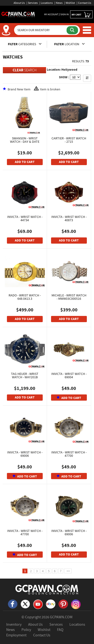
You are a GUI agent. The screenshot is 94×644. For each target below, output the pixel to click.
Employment (16, 635)
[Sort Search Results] (87, 78)
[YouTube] (38, 604)
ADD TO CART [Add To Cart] (25, 162)
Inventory (14, 624)
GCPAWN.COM (61, 617)
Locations (47, 3)
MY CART (81, 15)
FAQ (60, 630)
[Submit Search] (72, 30)
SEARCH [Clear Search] (25, 70)
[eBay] (51, 604)
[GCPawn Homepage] (18, 14)
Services (33, 3)
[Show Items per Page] (75, 77)
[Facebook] (13, 604)
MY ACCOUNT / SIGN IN (56, 14)
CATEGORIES (25, 44)
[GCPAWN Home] (47, 589)
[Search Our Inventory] (41, 30)
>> (68, 571)
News (59, 3)
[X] (25, 604)
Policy (26, 630)
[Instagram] (76, 604)
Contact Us (85, 3)
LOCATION (69, 44)
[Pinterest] (63, 604)
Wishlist (70, 3)
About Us (19, 3)
